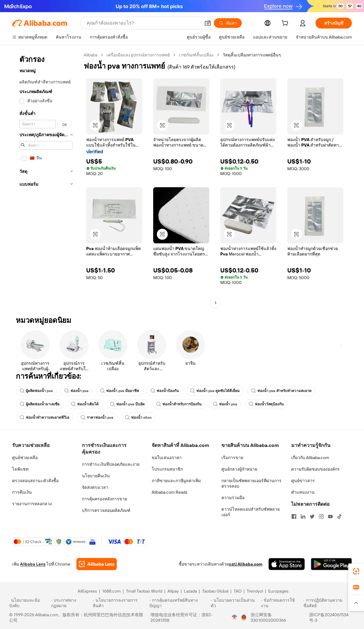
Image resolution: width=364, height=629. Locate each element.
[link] (356, 571)
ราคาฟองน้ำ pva (97, 418)
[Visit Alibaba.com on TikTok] (339, 516)
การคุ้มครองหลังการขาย (104, 499)
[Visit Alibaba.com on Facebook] (294, 516)
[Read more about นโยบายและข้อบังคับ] (29, 603)
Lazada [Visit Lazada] (190, 591)
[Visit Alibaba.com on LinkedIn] (303, 516)
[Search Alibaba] (143, 23)
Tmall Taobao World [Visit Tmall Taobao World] (144, 591)
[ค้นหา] (228, 23)
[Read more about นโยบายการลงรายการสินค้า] (120, 603)
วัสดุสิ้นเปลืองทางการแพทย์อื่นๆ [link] (252, 55)
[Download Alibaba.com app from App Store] (287, 564)
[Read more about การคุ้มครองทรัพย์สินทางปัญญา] (179, 603)
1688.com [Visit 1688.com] (111, 591)
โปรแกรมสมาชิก (167, 469)
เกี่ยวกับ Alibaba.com (310, 458)
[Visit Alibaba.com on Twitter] (312, 516)
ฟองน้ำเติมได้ (85, 404)
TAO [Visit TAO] (238, 591)
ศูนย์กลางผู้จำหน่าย (239, 469)
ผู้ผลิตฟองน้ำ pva (36, 391)
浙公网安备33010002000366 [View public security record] (268, 617)
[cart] (286, 24)
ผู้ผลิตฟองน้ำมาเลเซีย (40, 404)
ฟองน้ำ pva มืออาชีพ (120, 391)
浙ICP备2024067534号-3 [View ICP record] (329, 617)
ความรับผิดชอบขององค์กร (315, 469)
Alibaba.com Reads (170, 492)
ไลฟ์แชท (20, 469)
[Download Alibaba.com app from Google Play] (331, 564)
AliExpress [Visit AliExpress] (87, 591)
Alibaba (91, 55)
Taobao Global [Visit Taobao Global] (215, 591)
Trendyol (255, 591)
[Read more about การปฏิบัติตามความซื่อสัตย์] (329, 603)
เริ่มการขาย (232, 458)
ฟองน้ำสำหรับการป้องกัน (179, 404)
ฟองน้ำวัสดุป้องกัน (266, 404)
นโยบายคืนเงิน (96, 476)
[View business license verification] (234, 617)
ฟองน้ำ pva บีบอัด (127, 404)
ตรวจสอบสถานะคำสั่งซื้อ (35, 481)
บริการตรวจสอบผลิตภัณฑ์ (106, 510)
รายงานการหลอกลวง (32, 504)
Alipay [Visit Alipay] (173, 591)
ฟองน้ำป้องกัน (165, 391)
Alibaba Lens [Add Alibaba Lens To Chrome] (33, 564)
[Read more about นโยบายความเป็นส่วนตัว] (235, 603)
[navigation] (46, 180)
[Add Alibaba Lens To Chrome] (97, 564)
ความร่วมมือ (233, 498)
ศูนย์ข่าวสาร (303, 481)
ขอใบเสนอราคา (167, 458)
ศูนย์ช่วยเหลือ (25, 458)
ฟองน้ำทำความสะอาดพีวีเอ (44, 418)
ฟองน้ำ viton (138, 418)
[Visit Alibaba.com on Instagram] (321, 516)
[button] (208, 23)
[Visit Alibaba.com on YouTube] (330, 516)
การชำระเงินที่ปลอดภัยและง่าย (111, 464)
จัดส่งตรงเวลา (95, 487)
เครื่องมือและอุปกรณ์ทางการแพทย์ (138, 55)
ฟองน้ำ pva (76, 391)
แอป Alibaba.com (246, 564)
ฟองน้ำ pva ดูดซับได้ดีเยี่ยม (215, 391)
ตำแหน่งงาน (303, 492)
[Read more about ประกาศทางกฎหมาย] (71, 603)
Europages (278, 591)
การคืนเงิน (22, 492)
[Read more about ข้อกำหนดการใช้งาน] (281, 603)
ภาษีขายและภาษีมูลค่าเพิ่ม (176, 481)
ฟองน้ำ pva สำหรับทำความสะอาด (281, 391)
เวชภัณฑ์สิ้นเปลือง (196, 55)
